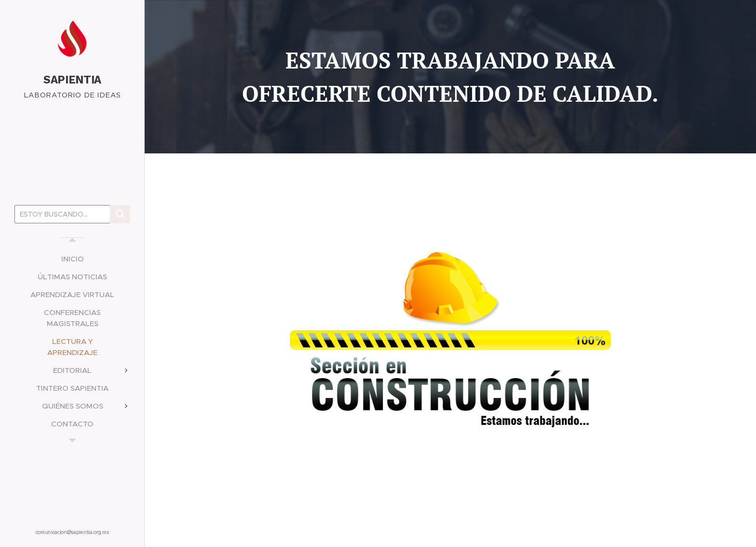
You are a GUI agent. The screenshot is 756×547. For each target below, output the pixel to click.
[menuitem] (72, 259)
